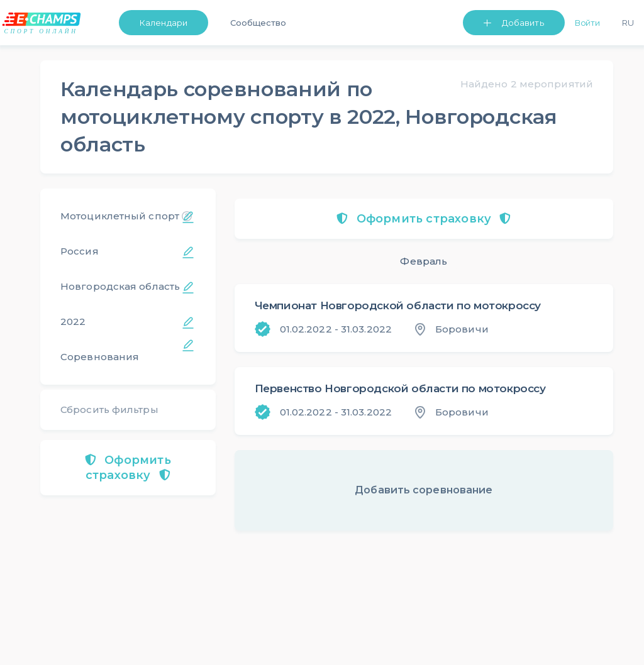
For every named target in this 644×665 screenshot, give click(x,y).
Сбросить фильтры (109, 409)
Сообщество (258, 23)
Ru (628, 23)
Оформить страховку (128, 468)
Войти (588, 23)
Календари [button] (164, 23)
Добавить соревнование (424, 490)
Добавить (523, 23)
